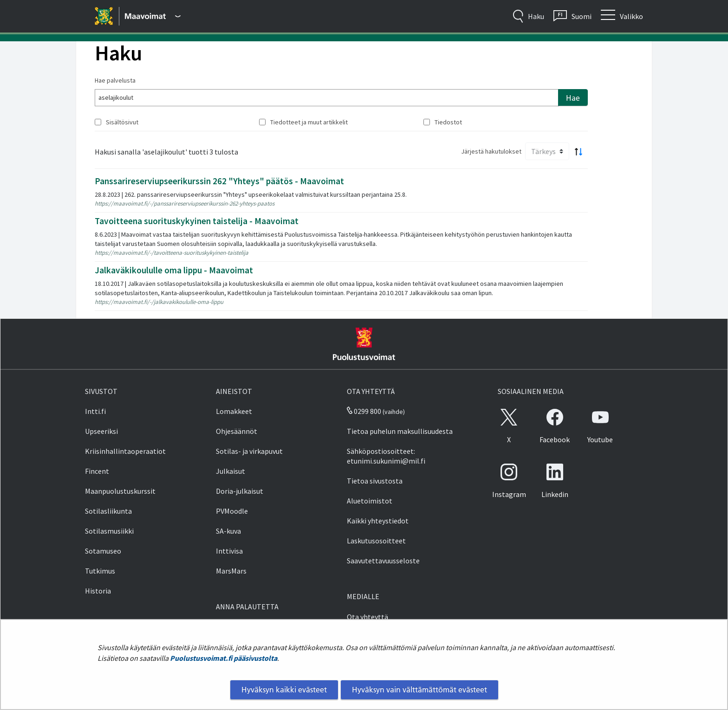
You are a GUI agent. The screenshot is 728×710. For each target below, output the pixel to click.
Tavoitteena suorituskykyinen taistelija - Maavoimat (197, 221)
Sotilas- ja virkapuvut (249, 451)
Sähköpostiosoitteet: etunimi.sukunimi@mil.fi (386, 456)
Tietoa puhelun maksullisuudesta (400, 431)
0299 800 (364, 411)
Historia (98, 591)
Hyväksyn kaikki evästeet (284, 690)
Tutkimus (100, 571)
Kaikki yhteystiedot (378, 521)
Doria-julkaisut (240, 491)
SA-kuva (228, 531)
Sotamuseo (103, 551)
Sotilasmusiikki (109, 531)
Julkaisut (231, 471)
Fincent (97, 471)
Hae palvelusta (115, 80)
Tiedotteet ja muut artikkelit (309, 122)
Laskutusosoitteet (376, 541)
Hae (573, 98)
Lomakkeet (234, 411)
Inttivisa (229, 551)
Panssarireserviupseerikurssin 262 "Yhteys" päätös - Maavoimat (219, 181)
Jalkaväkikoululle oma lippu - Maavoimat (174, 270)
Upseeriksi (101, 431)
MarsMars (231, 571)
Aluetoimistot (370, 501)
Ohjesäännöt (237, 431)
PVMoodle (232, 511)
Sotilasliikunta (108, 511)
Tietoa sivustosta (375, 481)
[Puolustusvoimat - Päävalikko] (153, 16)
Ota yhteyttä (367, 617)
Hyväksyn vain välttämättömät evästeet (419, 690)
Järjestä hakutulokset (491, 151)
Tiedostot (448, 122)
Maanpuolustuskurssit (120, 491)
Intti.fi (95, 411)
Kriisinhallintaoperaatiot (125, 451)
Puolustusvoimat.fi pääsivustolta (224, 658)
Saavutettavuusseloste (383, 561)
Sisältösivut (122, 122)
